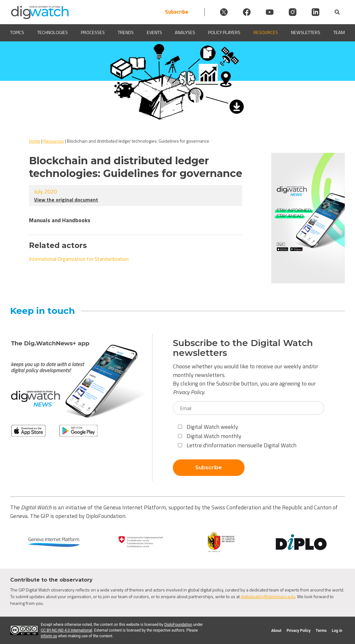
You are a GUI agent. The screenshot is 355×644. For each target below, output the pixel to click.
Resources (266, 33)
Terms (321, 631)
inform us (49, 636)
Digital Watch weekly (208, 427)
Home (35, 141)
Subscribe (177, 12)
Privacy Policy (188, 392)
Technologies (53, 33)
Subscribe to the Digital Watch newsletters (243, 348)
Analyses (185, 33)
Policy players (224, 33)
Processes (93, 33)
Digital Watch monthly (210, 436)
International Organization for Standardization (79, 259)
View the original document (66, 200)
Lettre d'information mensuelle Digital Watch (237, 445)
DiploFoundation (178, 625)
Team (339, 33)
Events (154, 33)
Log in (337, 631)
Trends (126, 33)
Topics (17, 33)
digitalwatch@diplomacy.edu (268, 596)
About (276, 631)
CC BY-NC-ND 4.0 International (66, 630)
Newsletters (306, 33)
